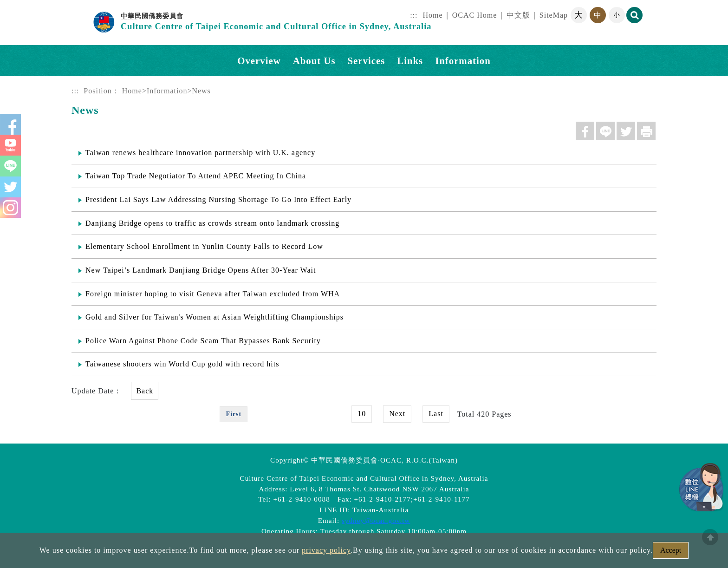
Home (433, 15)
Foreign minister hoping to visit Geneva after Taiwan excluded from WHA (213, 292)
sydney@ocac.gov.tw (376, 519)
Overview (259, 61)
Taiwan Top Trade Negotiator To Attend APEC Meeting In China (196, 176)
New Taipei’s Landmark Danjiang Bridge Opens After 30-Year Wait (201, 269)
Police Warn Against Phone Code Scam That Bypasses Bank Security (203, 339)
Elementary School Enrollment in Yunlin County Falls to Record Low (204, 246)
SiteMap (554, 15)
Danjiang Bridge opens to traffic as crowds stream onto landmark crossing (212, 222)
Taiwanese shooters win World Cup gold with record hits (182, 362)
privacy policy (326, 550)
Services (367, 61)
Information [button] (463, 61)
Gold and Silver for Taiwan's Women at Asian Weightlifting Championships (214, 316)
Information (167, 91)
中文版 (518, 15)
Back (145, 389)
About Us (314, 61)
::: (414, 15)
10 (362, 412)
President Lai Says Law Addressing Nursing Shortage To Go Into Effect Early (218, 199)
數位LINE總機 (700, 486)
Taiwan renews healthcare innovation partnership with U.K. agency (200, 153)
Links (410, 61)
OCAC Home (475, 15)
